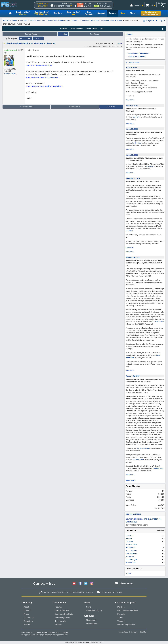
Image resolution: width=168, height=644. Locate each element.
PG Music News (133, 63)
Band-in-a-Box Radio (64, 614)
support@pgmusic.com (59, 635)
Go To (38, 38)
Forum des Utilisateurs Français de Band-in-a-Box (101, 21)
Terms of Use (123, 632)
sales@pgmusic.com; (43, 635)
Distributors (29, 617)
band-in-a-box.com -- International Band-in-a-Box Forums (54, 21)
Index (63, 34)
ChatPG (129, 34)
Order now (129, 248)
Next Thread (96, 34)
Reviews (59, 624)
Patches (121, 607)
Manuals (121, 614)
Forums (23, 21)
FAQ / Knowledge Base (128, 610)
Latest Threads (76, 29)
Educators (28, 621)
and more (129, 231)
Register (148, 21)
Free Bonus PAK (138, 460)
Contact (27, 610)
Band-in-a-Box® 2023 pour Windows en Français (31, 43)
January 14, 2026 (133, 257)
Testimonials (60, 621)
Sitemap (27, 624)
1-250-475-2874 (103, 4)
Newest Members (133, 514)
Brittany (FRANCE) (10, 73)
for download (137, 143)
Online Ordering (106, 6)
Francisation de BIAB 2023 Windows (42, 77)
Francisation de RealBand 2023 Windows (44, 86)
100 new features (158, 322)
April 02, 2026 (131, 67)
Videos (120, 617)
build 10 (136, 117)
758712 (119, 43)
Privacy (134, 632)
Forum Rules (91, 29)
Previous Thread (30, 34)
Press (26, 614)
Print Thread (25, 38)
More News (131, 480)
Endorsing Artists (62, 617)
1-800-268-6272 (89, 4)
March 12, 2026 (132, 129)
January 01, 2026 (133, 376)
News (89, 607)
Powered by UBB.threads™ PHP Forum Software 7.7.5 (84, 643)
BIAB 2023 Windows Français (39, 65)
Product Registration (126, 624)
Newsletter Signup (94, 610)
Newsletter (126, 583)
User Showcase (62, 610)
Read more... (130, 100)
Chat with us (108, 592)
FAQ (102, 29)
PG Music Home (10, 21)
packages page (158, 468)
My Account (91, 620)
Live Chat (88, 6)
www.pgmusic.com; (28, 635)
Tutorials (121, 621)
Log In (160, 21)
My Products (92, 624)
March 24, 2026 (132, 105)
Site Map (143, 632)
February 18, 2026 (133, 178)
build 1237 (150, 166)
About (26, 607)
